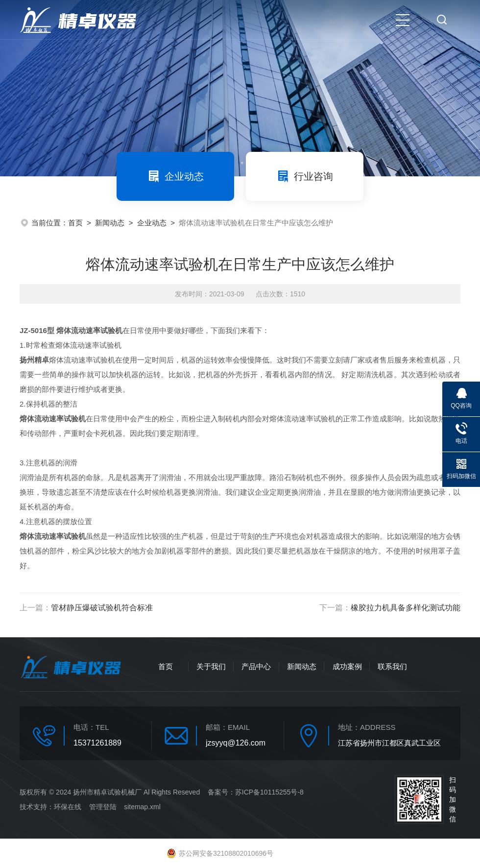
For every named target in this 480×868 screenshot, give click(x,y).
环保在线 (68, 807)
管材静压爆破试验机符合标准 (102, 608)
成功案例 (347, 666)
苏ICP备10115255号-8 (269, 792)
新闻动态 (110, 223)
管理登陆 (103, 807)
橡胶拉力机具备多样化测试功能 (406, 608)
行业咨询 (305, 176)
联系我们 (392, 666)
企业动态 (175, 176)
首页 (75, 223)
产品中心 (256, 666)
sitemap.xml (142, 807)
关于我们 (211, 666)
